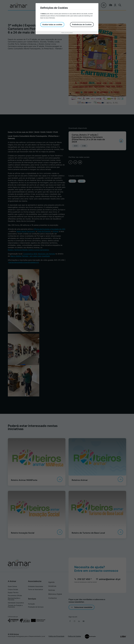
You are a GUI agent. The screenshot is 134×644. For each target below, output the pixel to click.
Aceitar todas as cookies (52, 24)
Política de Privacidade (67, 33)
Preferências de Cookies (82, 24)
